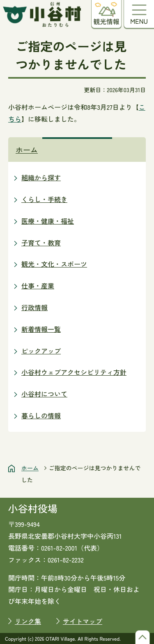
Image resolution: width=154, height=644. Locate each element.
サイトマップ (83, 621)
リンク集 (28, 621)
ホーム (27, 150)
